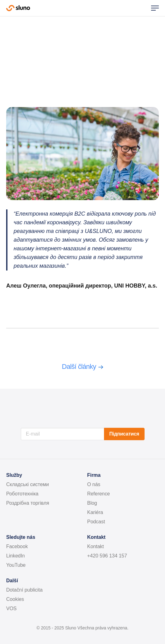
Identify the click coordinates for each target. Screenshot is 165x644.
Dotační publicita (24, 590)
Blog (92, 503)
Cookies (15, 599)
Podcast (96, 522)
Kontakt (96, 546)
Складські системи (28, 484)
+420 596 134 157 (107, 556)
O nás (94, 484)
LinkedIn (15, 556)
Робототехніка (22, 494)
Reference (99, 494)
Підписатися (124, 434)
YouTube (16, 565)
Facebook (17, 546)
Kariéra (95, 512)
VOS (11, 608)
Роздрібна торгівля (28, 503)
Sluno (18, 8)
